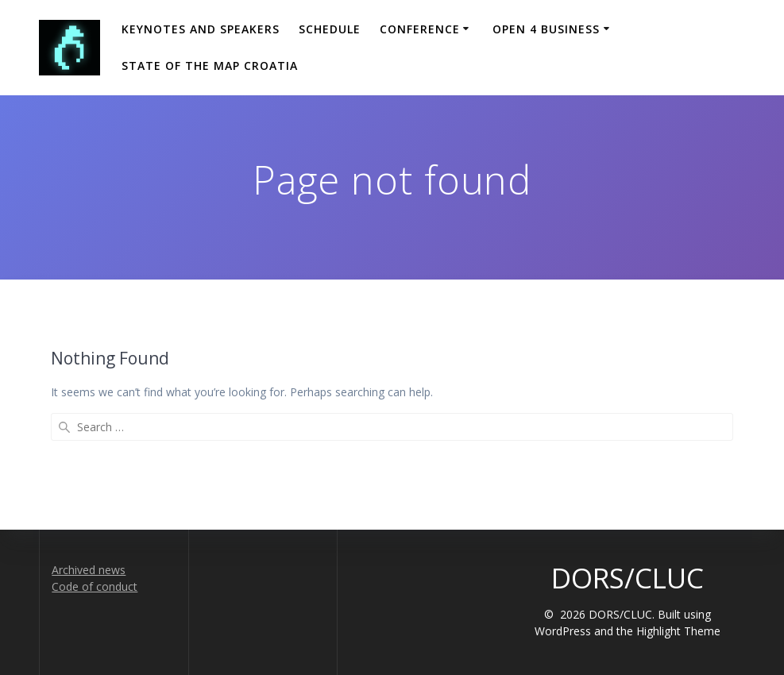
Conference (420, 29)
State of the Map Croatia (210, 66)
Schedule (330, 29)
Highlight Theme (678, 631)
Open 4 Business (546, 29)
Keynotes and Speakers (201, 29)
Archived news (89, 570)
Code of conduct (95, 586)
